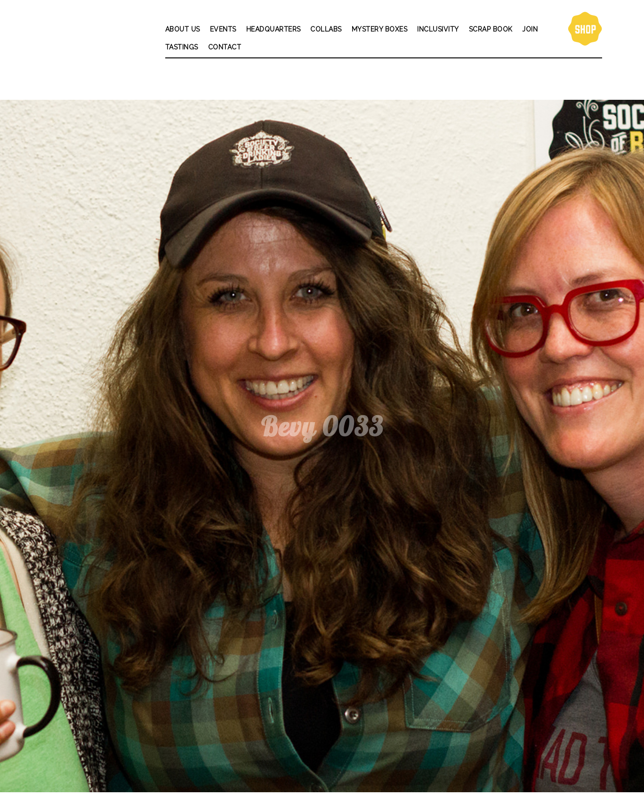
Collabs (326, 29)
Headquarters (274, 29)
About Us (183, 29)
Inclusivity (438, 29)
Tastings (182, 47)
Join (530, 29)
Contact (225, 47)
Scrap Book (491, 29)
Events (223, 29)
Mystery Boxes (380, 29)
